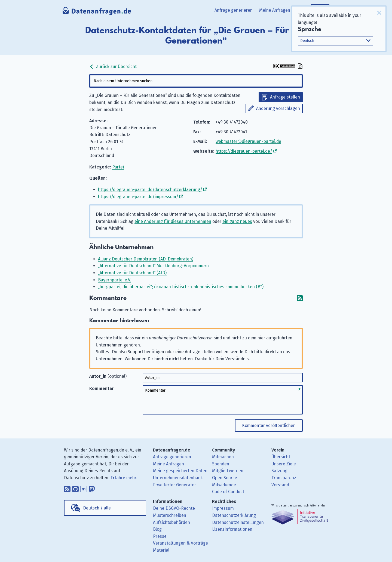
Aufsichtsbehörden (171, 522)
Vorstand (280, 485)
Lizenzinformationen (232, 529)
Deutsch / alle (97, 508)
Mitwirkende (224, 485)
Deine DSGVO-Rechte (174, 508)
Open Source (225, 478)
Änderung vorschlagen (278, 108)
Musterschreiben (170, 515)
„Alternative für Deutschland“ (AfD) (132, 273)
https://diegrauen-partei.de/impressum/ (138, 197)
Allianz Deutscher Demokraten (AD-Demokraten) (146, 259)
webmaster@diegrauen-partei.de (248, 141)
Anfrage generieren (234, 10)
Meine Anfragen (275, 10)
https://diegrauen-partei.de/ (244, 151)
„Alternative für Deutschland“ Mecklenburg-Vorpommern (153, 266)
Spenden (221, 464)
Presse (160, 536)
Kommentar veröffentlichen (269, 426)
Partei (118, 167)
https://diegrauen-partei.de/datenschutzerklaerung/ (150, 190)
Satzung (279, 471)
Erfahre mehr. (124, 478)
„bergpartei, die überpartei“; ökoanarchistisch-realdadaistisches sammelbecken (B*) (181, 287)
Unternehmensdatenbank (178, 478)
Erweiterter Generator (174, 485)
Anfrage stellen (285, 97)
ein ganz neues (237, 221)
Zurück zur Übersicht (113, 67)
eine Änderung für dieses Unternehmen (173, 221)
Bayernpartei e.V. (115, 280)
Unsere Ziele (284, 464)
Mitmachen (223, 457)
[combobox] (196, 81)
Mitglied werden (228, 471)
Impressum (223, 508)
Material (161, 550)
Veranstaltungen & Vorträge (180, 543)
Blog (157, 529)
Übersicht (281, 457)
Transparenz (284, 478)
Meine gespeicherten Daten (180, 471)
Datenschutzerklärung (234, 515)
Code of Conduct (228, 492)
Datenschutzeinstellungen (238, 522)
